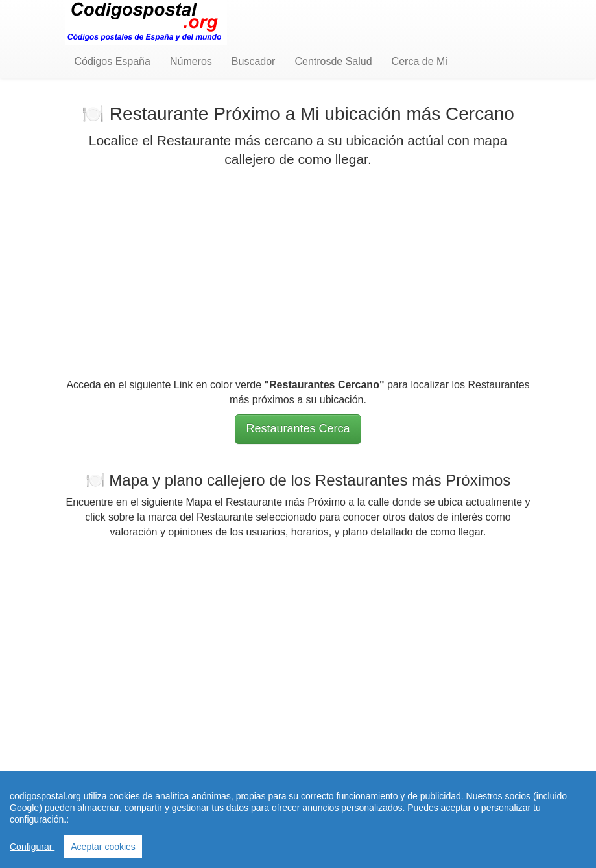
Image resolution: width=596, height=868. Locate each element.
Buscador (254, 61)
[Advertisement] (298, 273)
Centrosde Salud (333, 61)
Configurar (32, 847)
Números (191, 61)
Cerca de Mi (420, 61)
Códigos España (113, 61)
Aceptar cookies (103, 847)
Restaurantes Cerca (298, 428)
